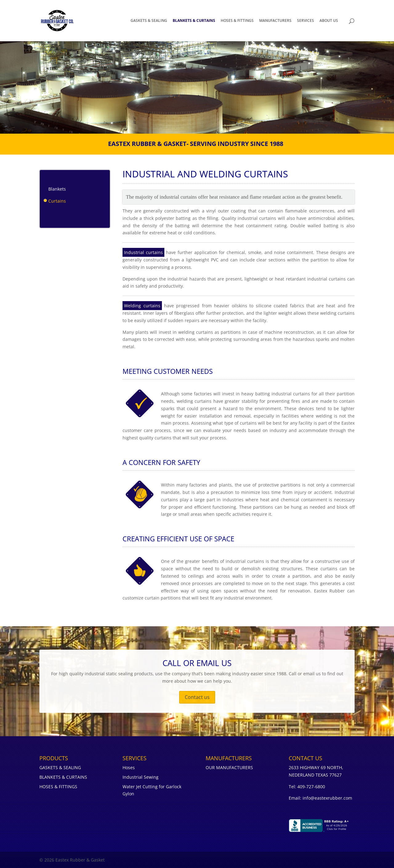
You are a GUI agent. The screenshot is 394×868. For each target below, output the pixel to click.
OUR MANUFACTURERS (229, 767)
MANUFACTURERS (275, 21)
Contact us (197, 697)
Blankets (57, 189)
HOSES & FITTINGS (237, 21)
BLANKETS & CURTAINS (194, 21)
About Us (329, 21)
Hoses (129, 767)
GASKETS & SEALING (149, 21)
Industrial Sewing (141, 777)
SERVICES (306, 21)
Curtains (57, 201)
